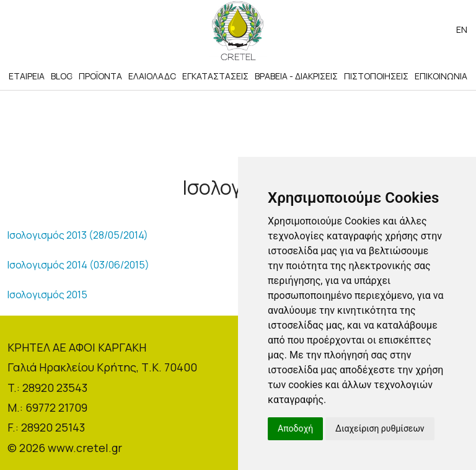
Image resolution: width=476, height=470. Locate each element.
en (462, 29)
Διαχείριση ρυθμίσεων (380, 428)
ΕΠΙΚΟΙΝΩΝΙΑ (441, 76)
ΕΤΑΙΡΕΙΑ (27, 76)
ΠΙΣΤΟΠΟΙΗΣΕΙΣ (376, 76)
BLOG (62, 76)
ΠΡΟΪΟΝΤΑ (100, 76)
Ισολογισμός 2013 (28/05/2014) (78, 235)
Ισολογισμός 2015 (47, 295)
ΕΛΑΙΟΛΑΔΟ (152, 76)
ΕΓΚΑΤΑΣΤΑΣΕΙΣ (215, 76)
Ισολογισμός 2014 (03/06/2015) (78, 265)
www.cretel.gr (85, 448)
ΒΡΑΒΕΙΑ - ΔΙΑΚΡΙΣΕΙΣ (296, 76)
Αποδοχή (295, 428)
